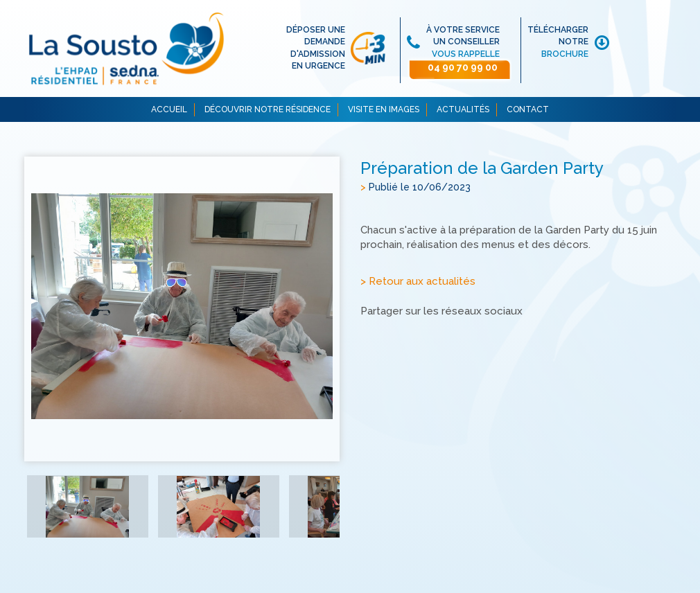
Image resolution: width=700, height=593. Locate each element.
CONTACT (528, 109)
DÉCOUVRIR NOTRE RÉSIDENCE (268, 109)
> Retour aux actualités (418, 281)
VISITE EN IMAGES (384, 109)
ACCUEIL (169, 109)
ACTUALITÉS (463, 109)
